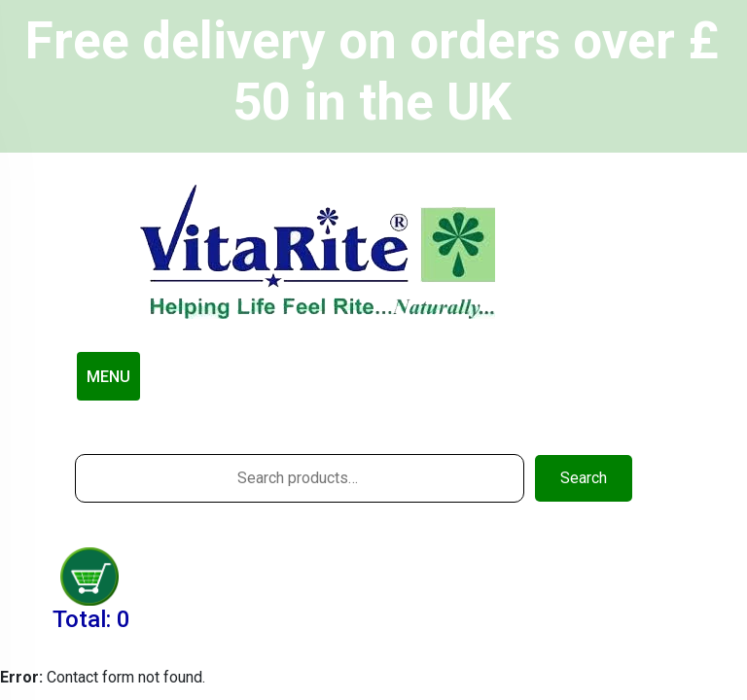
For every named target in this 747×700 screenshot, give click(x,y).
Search (584, 478)
